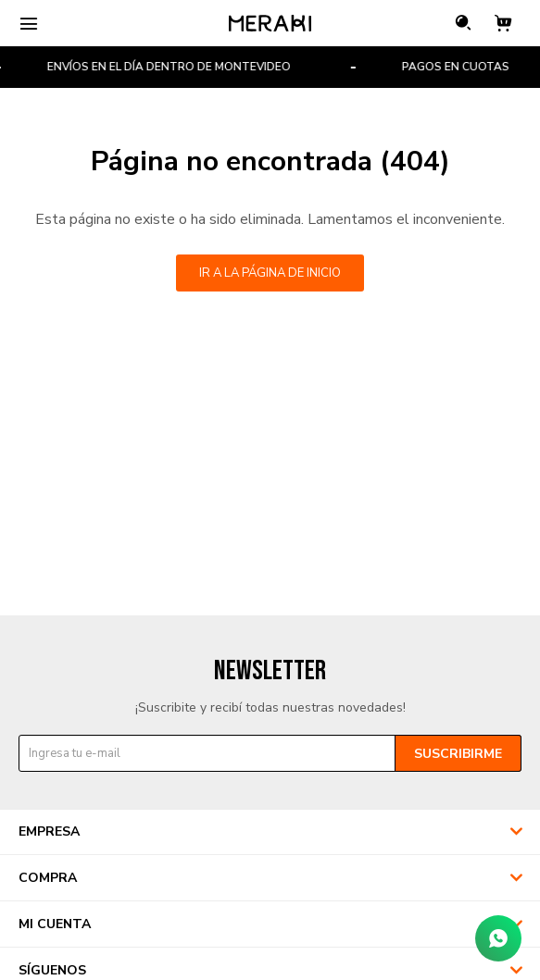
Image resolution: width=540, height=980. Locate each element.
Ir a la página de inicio (270, 273)
